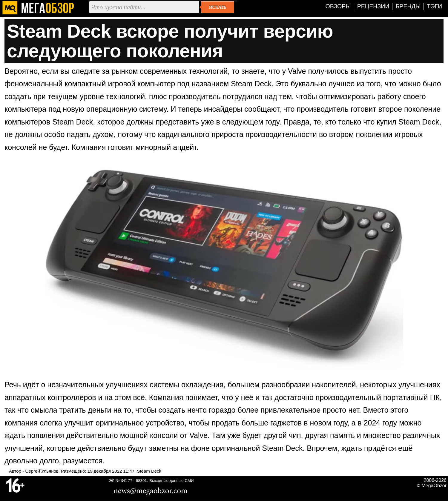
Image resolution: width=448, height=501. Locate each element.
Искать (218, 7)
